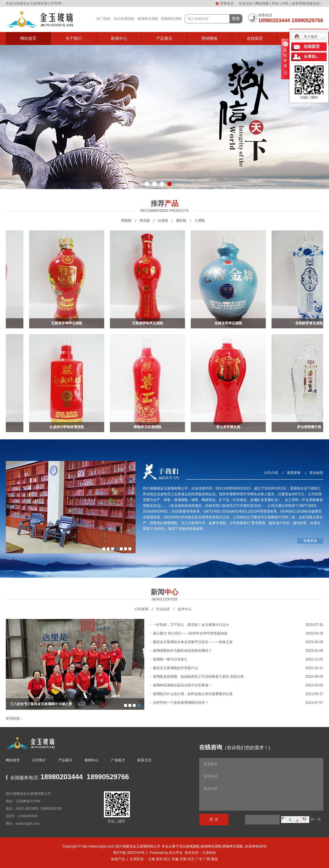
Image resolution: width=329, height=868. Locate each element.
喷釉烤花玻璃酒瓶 (149, 427)
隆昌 (214, 859)
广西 (207, 859)
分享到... (311, 57)
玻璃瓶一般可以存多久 (170, 659)
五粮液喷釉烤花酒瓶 (149, 323)
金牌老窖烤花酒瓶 (229, 323)
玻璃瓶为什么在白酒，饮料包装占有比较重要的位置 (193, 694)
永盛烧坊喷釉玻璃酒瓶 (68, 427)
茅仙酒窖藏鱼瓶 (229, 427)
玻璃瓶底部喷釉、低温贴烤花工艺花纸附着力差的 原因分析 (198, 677)
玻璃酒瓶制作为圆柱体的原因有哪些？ (182, 651)
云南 (152, 859)
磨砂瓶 (181, 221)
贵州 (159, 859)
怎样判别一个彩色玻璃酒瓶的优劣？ (181, 703)
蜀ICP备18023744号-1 (130, 853)
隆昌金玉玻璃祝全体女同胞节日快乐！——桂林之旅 (193, 642)
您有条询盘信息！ (307, 3)
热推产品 (118, 859)
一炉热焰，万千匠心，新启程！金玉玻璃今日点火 (191, 625)
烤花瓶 (145, 221)
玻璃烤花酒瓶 (148, 19)
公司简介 (39, 760)
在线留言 (255, 38)
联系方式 (144, 760)
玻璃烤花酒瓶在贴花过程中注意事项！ (182, 685)
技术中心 (185, 609)
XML (285, 3)
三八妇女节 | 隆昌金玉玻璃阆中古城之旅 (41, 704)
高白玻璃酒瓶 (124, 19)
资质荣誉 (294, 473)
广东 (199, 859)
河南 (183, 859)
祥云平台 (176, 853)
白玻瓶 (163, 221)
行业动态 (163, 609)
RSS (275, 3)
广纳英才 (118, 760)
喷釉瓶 (126, 221)
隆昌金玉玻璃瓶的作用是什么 (175, 668)
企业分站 (246, 3)
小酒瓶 (200, 221)
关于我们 (74, 38)
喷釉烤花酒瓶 (171, 19)
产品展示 (164, 38)
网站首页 (28, 38)
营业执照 (316, 473)
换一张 (316, 819)
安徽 (175, 859)
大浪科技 (209, 853)
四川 (167, 859)
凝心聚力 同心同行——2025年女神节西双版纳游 (190, 633)
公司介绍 (271, 473)
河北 (191, 859)
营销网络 (210, 38)
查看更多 (310, 541)
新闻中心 (119, 38)
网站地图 (262, 3)
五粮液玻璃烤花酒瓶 (68, 323)
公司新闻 (141, 609)
